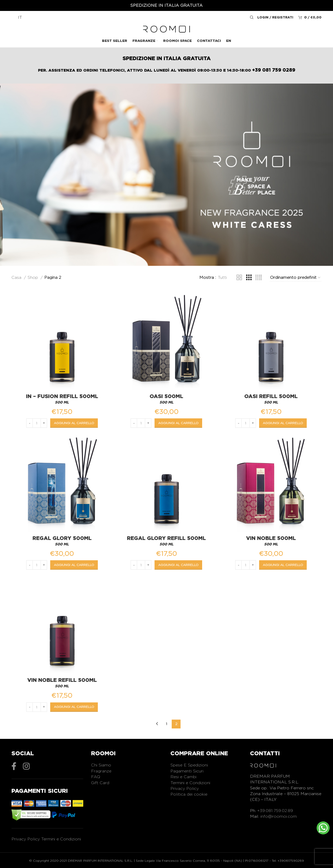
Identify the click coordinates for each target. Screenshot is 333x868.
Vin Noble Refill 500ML (62, 680)
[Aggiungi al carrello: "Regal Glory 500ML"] (73, 564)
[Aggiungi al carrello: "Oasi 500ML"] (179, 422)
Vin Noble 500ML (272, 538)
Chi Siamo (101, 765)
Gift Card (100, 783)
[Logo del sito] (166, 29)
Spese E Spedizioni (189, 765)
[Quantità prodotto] (36, 422)
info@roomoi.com (279, 816)
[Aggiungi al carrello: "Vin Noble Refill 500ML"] (73, 707)
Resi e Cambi (183, 777)
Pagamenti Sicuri (187, 771)
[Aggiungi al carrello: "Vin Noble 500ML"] (284, 564)
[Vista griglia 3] (249, 278)
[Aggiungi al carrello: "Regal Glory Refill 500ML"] (179, 564)
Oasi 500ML (167, 395)
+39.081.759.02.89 (275, 811)
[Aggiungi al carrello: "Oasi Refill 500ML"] (284, 422)
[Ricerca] (251, 17)
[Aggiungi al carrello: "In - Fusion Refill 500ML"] (73, 422)
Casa (17, 277)
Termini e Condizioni (61, 839)
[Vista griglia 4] (259, 278)
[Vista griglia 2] (239, 278)
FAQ (96, 777)
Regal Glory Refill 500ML (167, 538)
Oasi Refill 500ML (272, 395)
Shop (33, 277)
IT (20, 17)
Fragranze (101, 771)
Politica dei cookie (189, 794)
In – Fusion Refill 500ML (62, 395)
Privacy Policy (26, 839)
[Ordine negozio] (296, 278)
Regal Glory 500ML (62, 538)
